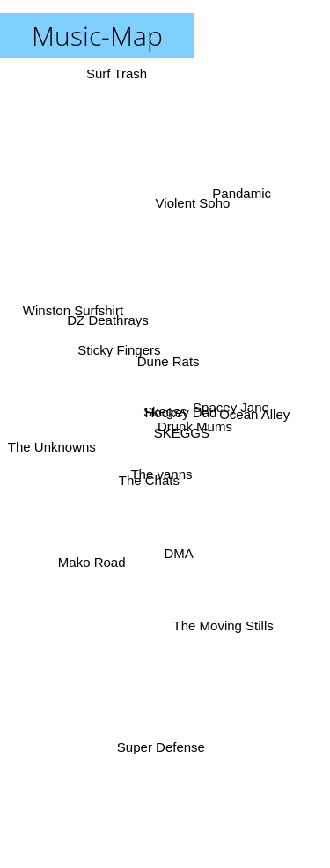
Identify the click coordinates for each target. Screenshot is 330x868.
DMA (177, 559)
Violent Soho (194, 201)
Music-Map (97, 36)
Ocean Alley (256, 412)
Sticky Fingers (117, 344)
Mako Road (91, 557)
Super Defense (161, 750)
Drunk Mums (194, 428)
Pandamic (242, 191)
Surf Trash (117, 80)
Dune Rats (169, 360)
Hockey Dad (182, 410)
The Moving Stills (224, 629)
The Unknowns (51, 449)
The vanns (158, 471)
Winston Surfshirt (72, 310)
